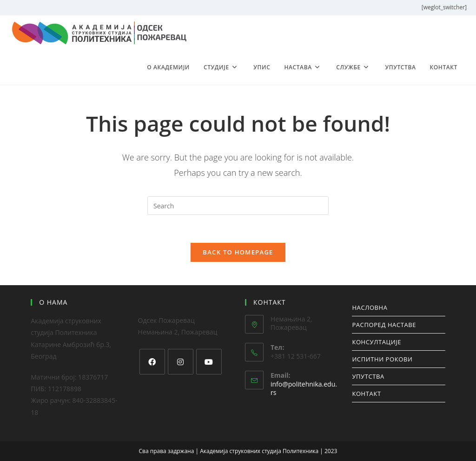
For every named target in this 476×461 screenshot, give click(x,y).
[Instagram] (181, 362)
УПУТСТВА (368, 376)
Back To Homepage (238, 252)
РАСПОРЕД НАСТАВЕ (384, 325)
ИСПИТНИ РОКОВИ (382, 359)
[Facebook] (152, 362)
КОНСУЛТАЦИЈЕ (377, 342)
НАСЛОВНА (370, 307)
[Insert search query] (238, 206)
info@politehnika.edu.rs (304, 388)
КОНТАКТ (366, 394)
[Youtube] (209, 362)
